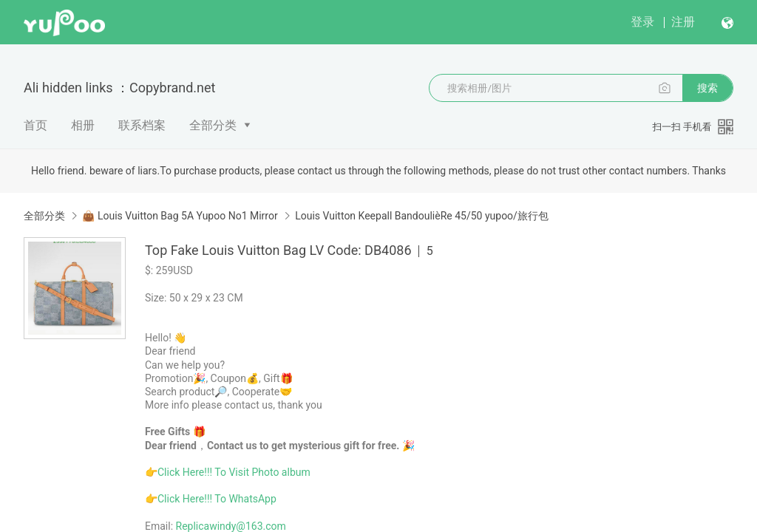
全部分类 (213, 125)
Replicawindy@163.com (231, 526)
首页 (35, 125)
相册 (83, 125)
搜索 (707, 88)
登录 (642, 22)
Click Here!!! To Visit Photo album (234, 472)
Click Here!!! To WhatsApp (217, 499)
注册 (683, 22)
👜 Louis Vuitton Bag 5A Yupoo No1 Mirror (180, 216)
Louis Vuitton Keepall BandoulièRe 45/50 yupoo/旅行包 (422, 216)
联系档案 (142, 125)
